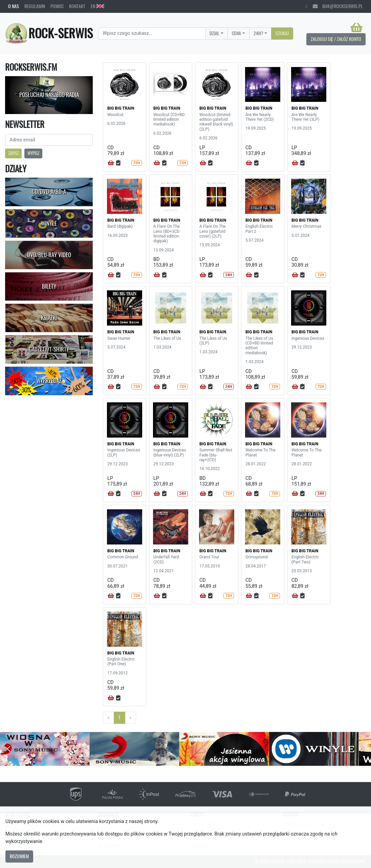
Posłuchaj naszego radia (49, 95)
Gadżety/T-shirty (49, 349)
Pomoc (57, 6)
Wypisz (33, 153)
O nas (14, 6)
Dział (214, 33)
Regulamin (35, 6)
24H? (258, 33)
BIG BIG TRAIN (121, 108)
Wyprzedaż (49, 381)
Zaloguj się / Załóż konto (336, 39)
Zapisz (13, 153)
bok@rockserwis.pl (338, 6)
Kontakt (77, 6)
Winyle (49, 223)
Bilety (49, 286)
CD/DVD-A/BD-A (49, 192)
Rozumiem (19, 856)
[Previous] (108, 718)
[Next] (130, 718)
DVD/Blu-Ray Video (49, 255)
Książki (49, 318)
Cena (236, 33)
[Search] (152, 34)
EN (97, 6)
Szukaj (282, 33)
